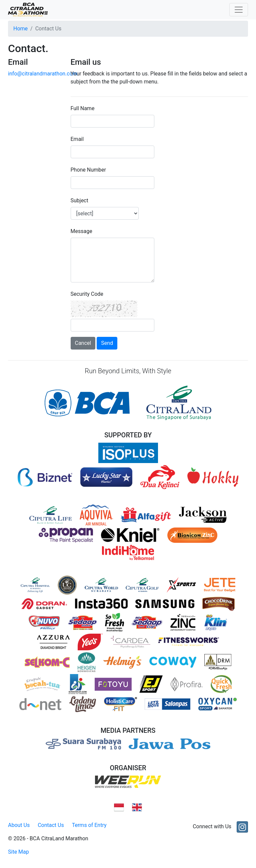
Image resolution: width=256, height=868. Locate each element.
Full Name (83, 108)
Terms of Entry (89, 825)
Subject (79, 200)
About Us (19, 825)
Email (77, 139)
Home (20, 29)
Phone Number (88, 170)
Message (81, 231)
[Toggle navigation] (239, 10)
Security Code (87, 294)
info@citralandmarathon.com (43, 74)
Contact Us (51, 825)
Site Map (18, 852)
